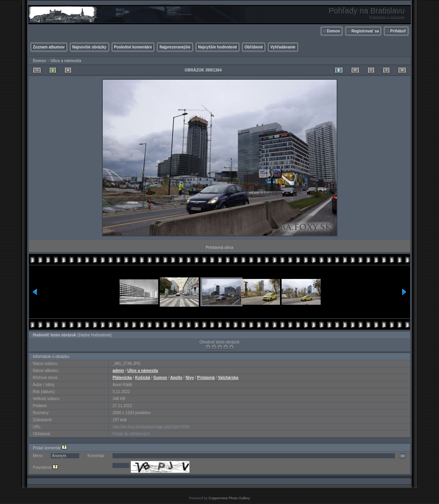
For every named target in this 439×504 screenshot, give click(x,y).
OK (403, 456)
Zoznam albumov (49, 47)
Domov (334, 31)
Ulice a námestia (66, 61)
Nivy (190, 378)
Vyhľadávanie (283, 47)
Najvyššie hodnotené (218, 47)
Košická (143, 378)
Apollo (176, 378)
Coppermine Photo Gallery (229, 498)
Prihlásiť (398, 31)
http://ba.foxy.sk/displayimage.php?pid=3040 (151, 427)
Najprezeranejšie (175, 47)
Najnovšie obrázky (89, 47)
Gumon (160, 378)
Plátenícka (122, 378)
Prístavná (206, 378)
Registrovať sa (365, 31)
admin (118, 371)
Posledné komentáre (133, 47)
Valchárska (228, 378)
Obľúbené (254, 47)
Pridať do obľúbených (131, 434)
